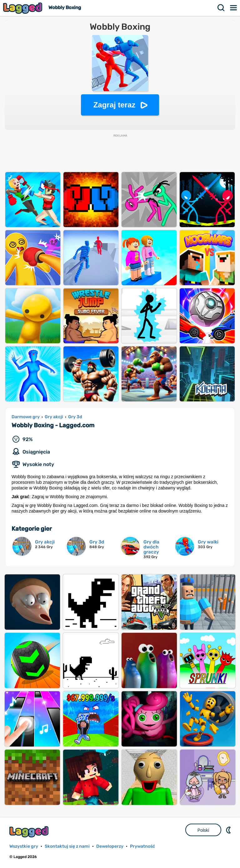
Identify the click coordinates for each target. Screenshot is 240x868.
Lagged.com (30, 832)
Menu (234, 8)
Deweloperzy (110, 846)
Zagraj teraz (115, 105)
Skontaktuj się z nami (67, 846)
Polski (203, 830)
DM (229, 830)
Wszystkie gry (24, 846)
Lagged (23, 8)
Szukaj (221, 8)
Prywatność (142, 846)
